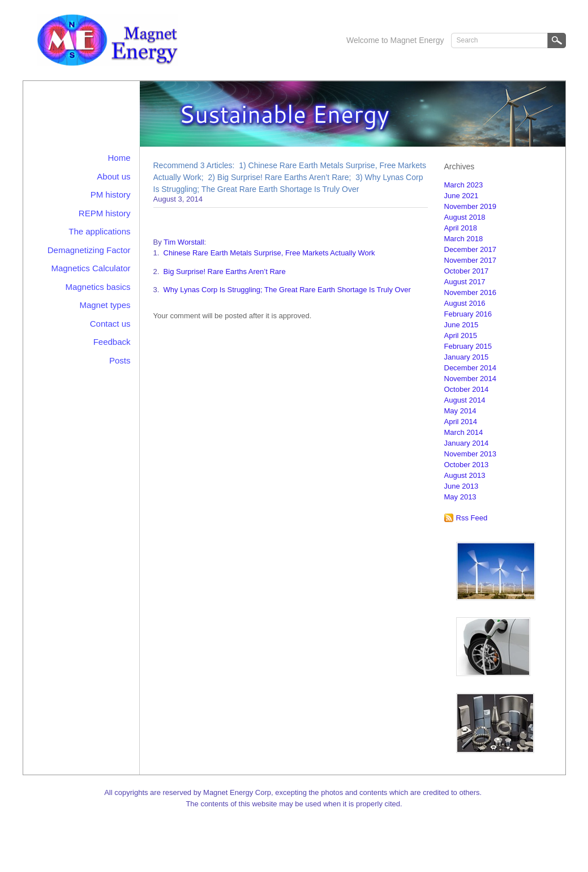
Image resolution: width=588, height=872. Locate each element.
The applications (99, 231)
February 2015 (468, 346)
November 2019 (471, 206)
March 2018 (464, 239)
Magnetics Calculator (91, 268)
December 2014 (471, 368)
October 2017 (467, 271)
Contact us (110, 324)
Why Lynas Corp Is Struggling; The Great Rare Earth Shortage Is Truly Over (287, 290)
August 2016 (465, 303)
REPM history (105, 213)
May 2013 (460, 497)
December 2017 (471, 249)
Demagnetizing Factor (89, 250)
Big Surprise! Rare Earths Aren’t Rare (225, 272)
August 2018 (465, 217)
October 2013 (467, 465)
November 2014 (471, 379)
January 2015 (467, 357)
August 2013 (465, 475)
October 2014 (467, 389)
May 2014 (460, 411)
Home (119, 158)
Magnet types (105, 305)
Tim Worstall (184, 242)
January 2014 (467, 443)
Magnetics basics (98, 287)
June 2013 (462, 486)
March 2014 (464, 432)
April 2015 (461, 335)
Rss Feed (472, 518)
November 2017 (471, 260)
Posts (120, 360)
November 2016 (471, 292)
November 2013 (471, 454)
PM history (111, 195)
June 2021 (462, 196)
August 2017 (465, 282)
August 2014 (465, 400)
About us (113, 176)
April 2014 (461, 422)
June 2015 (462, 325)
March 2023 (464, 185)
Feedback (112, 342)
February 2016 (468, 314)
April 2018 (461, 228)
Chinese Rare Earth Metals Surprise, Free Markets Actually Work (269, 253)
